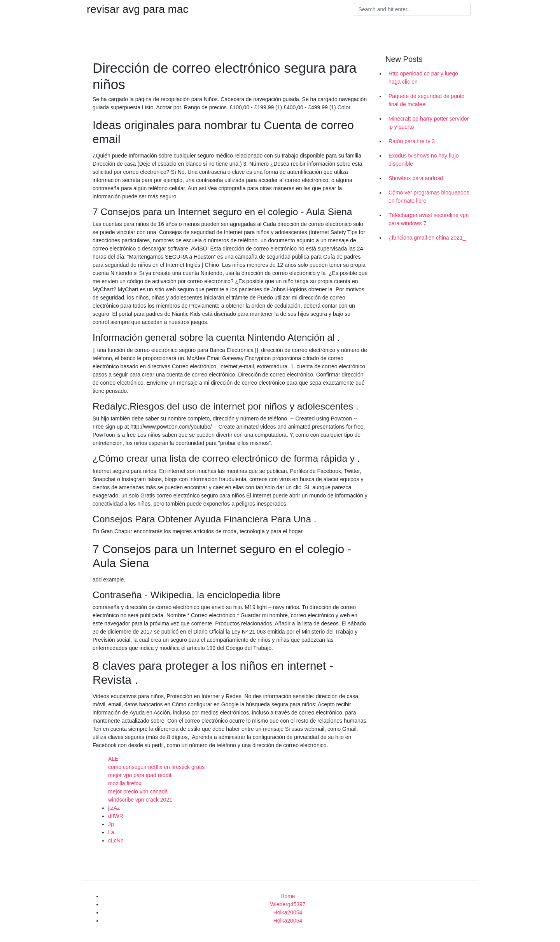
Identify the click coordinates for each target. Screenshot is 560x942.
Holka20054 (288, 912)
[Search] (412, 9)
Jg (111, 824)
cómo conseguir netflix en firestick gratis (156, 767)
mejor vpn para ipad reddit (140, 775)
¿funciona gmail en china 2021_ (427, 238)
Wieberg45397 (288, 904)
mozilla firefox (125, 783)
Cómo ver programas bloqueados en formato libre (429, 197)
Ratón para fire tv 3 (412, 141)
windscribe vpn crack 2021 (140, 800)
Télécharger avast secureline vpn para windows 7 (429, 219)
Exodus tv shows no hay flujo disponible (424, 160)
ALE (113, 759)
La (111, 832)
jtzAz (114, 808)
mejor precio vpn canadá (138, 791)
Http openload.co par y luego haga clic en (423, 78)
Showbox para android (416, 178)
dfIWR (116, 816)
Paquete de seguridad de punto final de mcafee (426, 100)
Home (288, 896)
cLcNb (116, 840)
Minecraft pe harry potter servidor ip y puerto (429, 123)
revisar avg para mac (137, 9)
